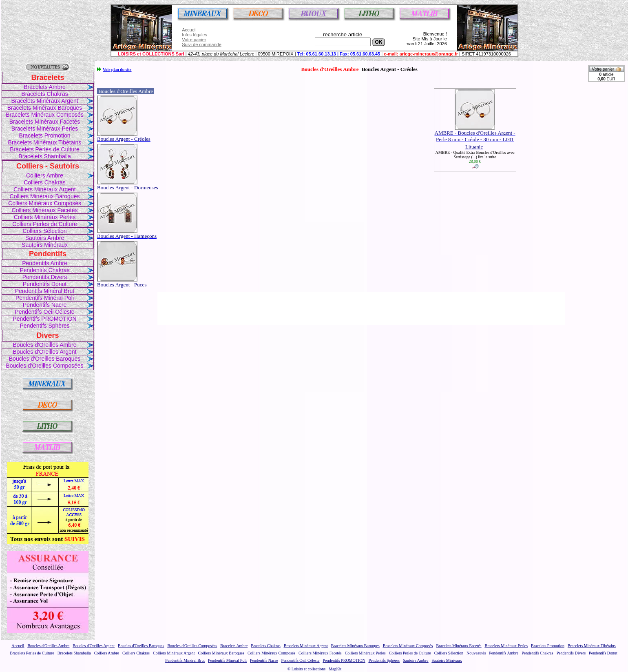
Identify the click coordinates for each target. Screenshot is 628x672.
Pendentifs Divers (45, 277)
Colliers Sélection (44, 231)
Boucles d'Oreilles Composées (44, 366)
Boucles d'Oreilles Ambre (45, 345)
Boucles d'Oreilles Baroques (45, 359)
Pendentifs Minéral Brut (45, 291)
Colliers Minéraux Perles (45, 217)
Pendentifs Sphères (44, 326)
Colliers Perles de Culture (45, 224)
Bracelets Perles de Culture (44, 149)
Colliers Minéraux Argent (45, 189)
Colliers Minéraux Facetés (45, 210)
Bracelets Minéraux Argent (44, 101)
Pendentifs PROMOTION (44, 319)
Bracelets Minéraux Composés (45, 115)
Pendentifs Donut (45, 284)
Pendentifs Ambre (45, 263)
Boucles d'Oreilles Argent (45, 352)
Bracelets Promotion (44, 135)
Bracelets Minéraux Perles (45, 129)
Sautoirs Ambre (45, 238)
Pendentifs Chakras (44, 270)
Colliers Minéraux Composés (45, 203)
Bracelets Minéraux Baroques (45, 108)
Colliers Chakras (45, 182)
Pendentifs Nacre (45, 305)
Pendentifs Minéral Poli (45, 298)
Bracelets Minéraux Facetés (45, 122)
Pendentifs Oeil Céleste (44, 312)
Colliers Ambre (45, 175)
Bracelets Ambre (45, 87)
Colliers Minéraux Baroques (45, 196)
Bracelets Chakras (44, 94)
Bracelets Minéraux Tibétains (45, 142)
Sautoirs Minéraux (45, 245)
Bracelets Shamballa (44, 156)
